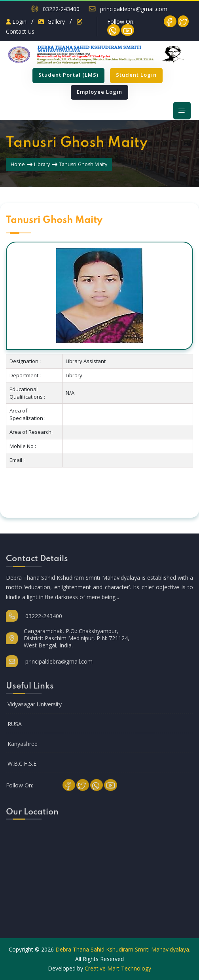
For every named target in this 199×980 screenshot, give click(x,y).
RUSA (15, 731)
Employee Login (99, 92)
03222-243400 (61, 9)
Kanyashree (23, 751)
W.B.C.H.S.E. (23, 771)
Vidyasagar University (35, 711)
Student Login (136, 75)
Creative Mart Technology (118, 968)
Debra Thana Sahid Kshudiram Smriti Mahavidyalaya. (123, 949)
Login (16, 22)
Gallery (52, 22)
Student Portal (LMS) (68, 75)
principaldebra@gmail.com (134, 9)
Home (18, 164)
